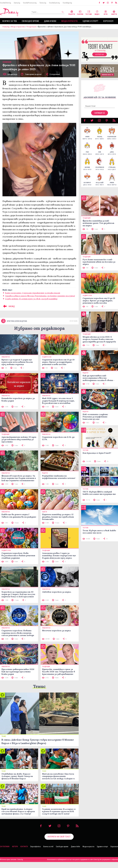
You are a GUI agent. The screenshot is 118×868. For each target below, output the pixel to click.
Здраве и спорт (90, 21)
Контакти (24, 853)
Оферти (114, 12)
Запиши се (100, 115)
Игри (106, 12)
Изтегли (100, 57)
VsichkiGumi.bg (54, 3)
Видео (97, 12)
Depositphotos (36, 853)
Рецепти (72, 12)
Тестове (89, 12)
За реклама (5, 853)
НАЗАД (9, 309)
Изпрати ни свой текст (59, 843)
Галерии (80, 12)
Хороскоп (108, 21)
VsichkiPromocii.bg (30, 3)
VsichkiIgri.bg (67, 3)
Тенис (39, 692)
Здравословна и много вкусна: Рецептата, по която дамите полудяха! (40, 298)
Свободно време (30, 21)
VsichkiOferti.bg (5, 3)
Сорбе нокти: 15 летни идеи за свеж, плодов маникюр (31, 301)
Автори (15, 853)
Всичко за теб (10, 21)
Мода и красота (69, 21)
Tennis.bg (43, 3)
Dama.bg (17, 3)
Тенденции (31, 27)
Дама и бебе (50, 21)
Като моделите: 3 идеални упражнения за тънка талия (33, 295)
